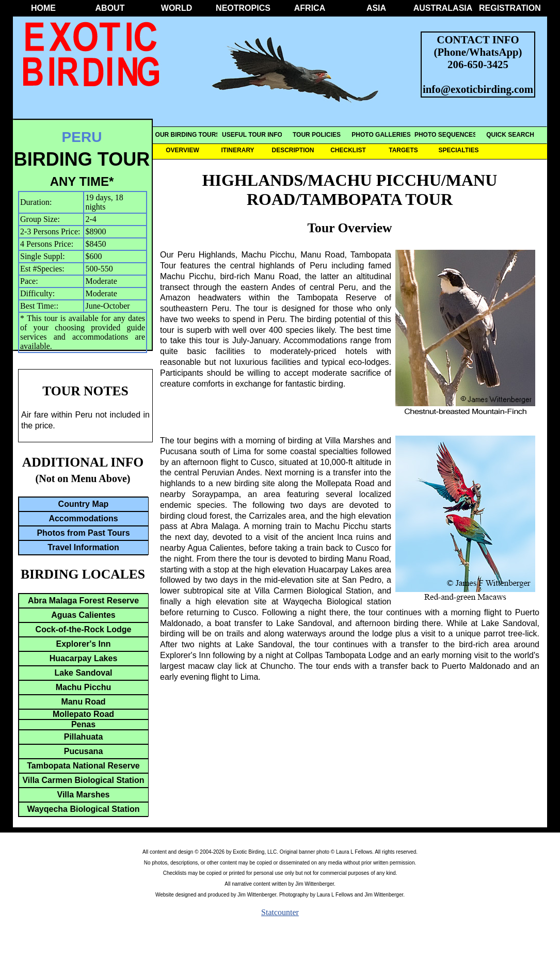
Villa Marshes (84, 795)
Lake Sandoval (83, 673)
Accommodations (83, 518)
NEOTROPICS (243, 8)
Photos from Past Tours (83, 533)
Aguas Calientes (83, 615)
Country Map (84, 504)
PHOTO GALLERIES (381, 135)
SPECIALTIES (459, 150)
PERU (82, 137)
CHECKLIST (348, 150)
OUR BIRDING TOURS (188, 135)
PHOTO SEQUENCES (446, 135)
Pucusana (84, 751)
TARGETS (403, 150)
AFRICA (310, 8)
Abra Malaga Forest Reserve (83, 601)
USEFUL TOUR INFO (252, 135)
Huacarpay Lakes (84, 658)
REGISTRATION (509, 8)
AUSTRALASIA (443, 8)
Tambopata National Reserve (83, 766)
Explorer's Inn (83, 644)
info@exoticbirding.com (478, 89)
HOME (43, 8)
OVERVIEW (182, 150)
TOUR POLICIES (317, 135)
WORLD (177, 8)
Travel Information (83, 547)
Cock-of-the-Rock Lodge (84, 629)
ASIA (376, 8)
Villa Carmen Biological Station (83, 780)
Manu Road (83, 702)
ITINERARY (237, 150)
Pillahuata (84, 737)
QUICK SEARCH (510, 135)
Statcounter (280, 912)
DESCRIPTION (293, 150)
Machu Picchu (84, 687)
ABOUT (110, 8)
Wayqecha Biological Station (83, 809)
